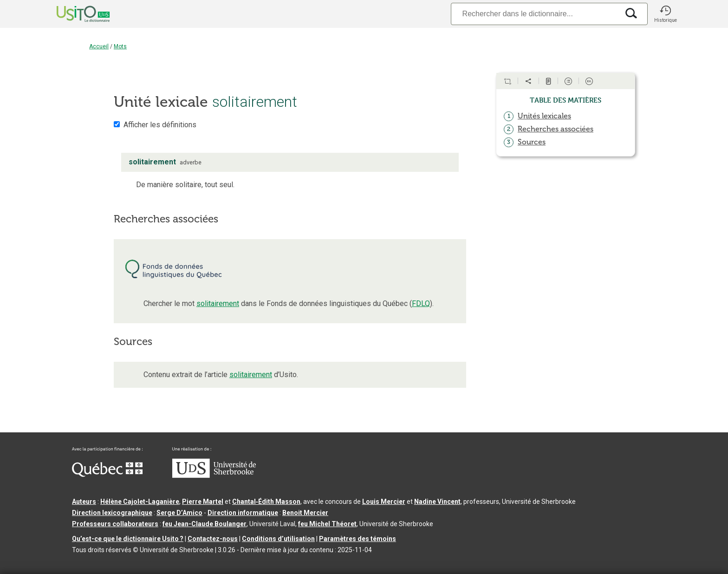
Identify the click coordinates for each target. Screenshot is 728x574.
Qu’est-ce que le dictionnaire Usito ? (128, 539)
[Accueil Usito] (73, 14)
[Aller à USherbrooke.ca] (214, 476)
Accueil (99, 46)
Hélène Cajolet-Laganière (140, 502)
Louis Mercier (384, 502)
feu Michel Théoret (327, 524)
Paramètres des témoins (357, 539)
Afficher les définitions (160, 125)
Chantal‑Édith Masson (266, 502)
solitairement (218, 303)
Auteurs (84, 502)
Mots (120, 46)
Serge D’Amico (179, 513)
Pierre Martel (203, 502)
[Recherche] (535, 14)
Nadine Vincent (437, 502)
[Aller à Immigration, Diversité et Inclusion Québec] (107, 475)
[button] (665, 14)
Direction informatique (243, 513)
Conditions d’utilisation (278, 539)
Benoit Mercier (305, 513)
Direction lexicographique (112, 513)
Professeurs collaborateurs (115, 524)
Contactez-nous (213, 539)
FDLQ (421, 303)
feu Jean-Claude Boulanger (205, 524)
